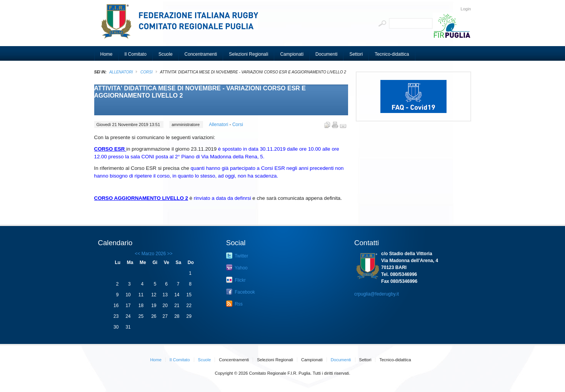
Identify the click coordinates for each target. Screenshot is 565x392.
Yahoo (237, 267)
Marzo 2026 (154, 254)
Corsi (147, 72)
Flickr (236, 280)
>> (169, 254)
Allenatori (219, 125)
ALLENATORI (121, 72)
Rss (234, 304)
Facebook (241, 292)
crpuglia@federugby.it (377, 294)
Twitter (237, 256)
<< (137, 254)
